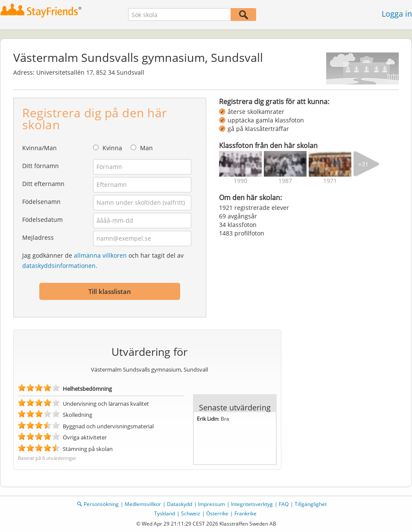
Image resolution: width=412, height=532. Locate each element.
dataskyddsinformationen (59, 266)
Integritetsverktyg (252, 504)
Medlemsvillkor (143, 504)
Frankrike (245, 513)
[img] (240, 164)
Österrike (217, 513)
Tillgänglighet (311, 504)
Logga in (397, 14)
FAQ (284, 504)
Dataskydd (180, 504)
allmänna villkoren (100, 255)
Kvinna (112, 148)
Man (146, 148)
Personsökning (101, 504)
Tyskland (165, 513)
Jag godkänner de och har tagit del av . (103, 260)
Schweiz (191, 513)
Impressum (212, 504)
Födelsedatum (42, 219)
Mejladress (38, 237)
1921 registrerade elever (254, 208)
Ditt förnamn (41, 166)
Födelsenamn (41, 202)
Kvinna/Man (39, 148)
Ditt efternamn (43, 184)
